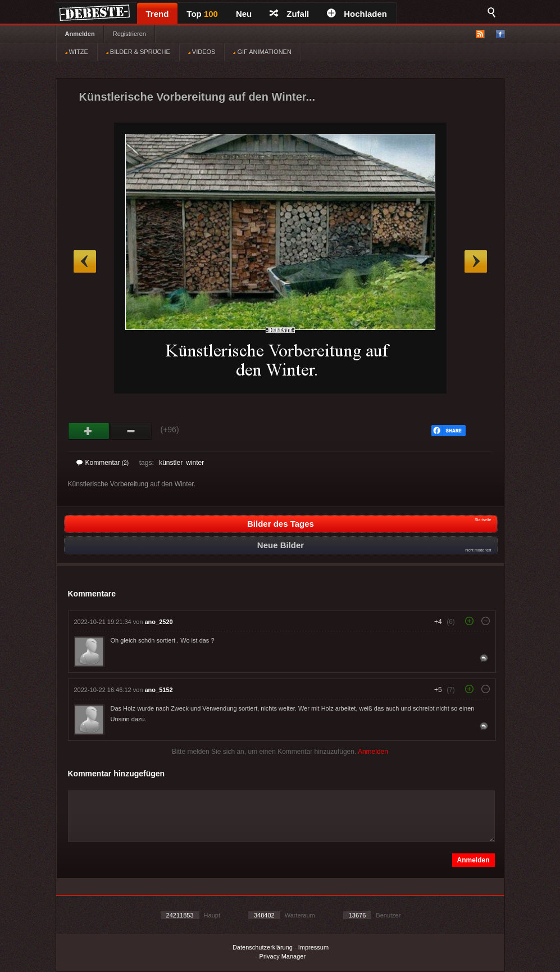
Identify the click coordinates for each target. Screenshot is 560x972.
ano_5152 (159, 690)
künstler (171, 463)
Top (202, 14)
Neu (244, 14)
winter (195, 463)
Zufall (289, 14)
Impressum (313, 947)
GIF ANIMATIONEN (262, 52)
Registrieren (129, 34)
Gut (89, 431)
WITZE (77, 52)
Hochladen (357, 14)
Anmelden (80, 34)
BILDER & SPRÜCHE (138, 52)
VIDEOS (202, 52)
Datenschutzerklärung (263, 947)
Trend (158, 14)
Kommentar (103, 463)
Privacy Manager (283, 956)
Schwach (131, 431)
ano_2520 (159, 622)
